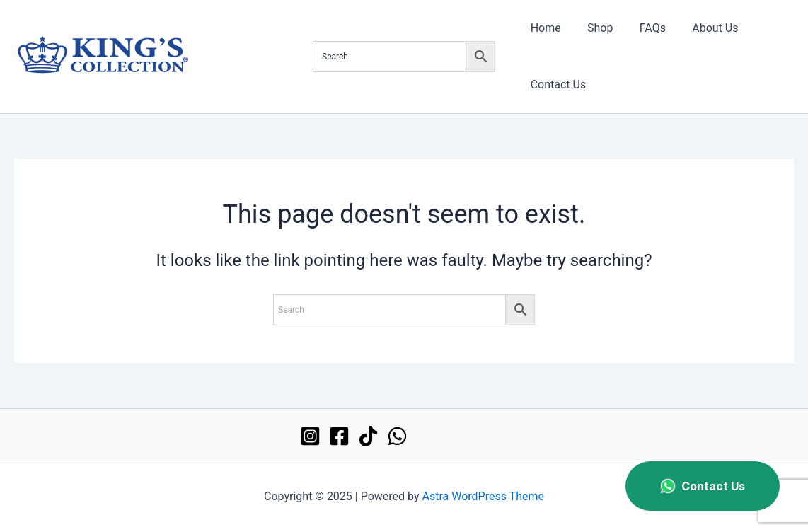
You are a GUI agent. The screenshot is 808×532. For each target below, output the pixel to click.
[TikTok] (368, 436)
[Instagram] (310, 436)
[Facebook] (339, 436)
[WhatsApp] (397, 436)
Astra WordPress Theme (483, 496)
